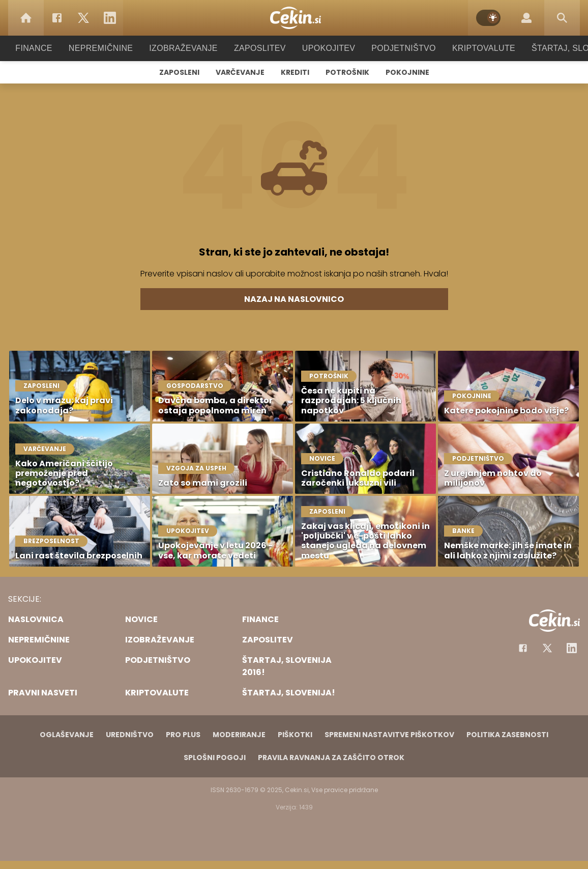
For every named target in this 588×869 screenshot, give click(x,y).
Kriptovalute (473, 48)
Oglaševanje (67, 735)
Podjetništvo (397, 48)
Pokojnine (407, 72)
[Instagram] (572, 648)
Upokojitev (325, 48)
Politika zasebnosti (507, 735)
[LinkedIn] (110, 18)
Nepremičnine (111, 48)
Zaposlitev (260, 48)
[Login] (526, 18)
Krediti (295, 72)
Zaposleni (179, 72)
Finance (48, 48)
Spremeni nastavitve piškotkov (389, 735)
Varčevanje (240, 72)
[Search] (562, 18)
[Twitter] (83, 18)
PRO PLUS (183, 735)
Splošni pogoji (215, 758)
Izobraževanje (188, 48)
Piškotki (295, 735)
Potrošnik (347, 72)
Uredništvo (130, 735)
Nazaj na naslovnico (294, 299)
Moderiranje (239, 735)
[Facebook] (57, 18)
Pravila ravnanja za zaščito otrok (331, 758)
